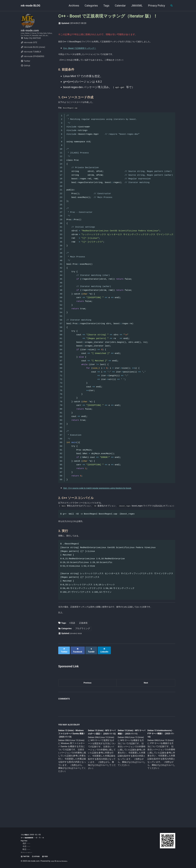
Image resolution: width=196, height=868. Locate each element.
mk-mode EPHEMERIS (32, 65)
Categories (89, 6)
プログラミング (83, 662)
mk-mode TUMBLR (31, 60)
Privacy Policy (154, 6)
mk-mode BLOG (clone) (33, 56)
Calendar (118, 6)
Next (146, 715)
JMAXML (135, 6)
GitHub (25, 74)
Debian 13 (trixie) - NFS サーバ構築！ (129, 766)
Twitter (25, 70)
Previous (88, 715)
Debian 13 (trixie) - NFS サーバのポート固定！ (101, 768)
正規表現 (83, 657)
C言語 (72, 657)
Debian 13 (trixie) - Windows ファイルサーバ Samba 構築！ (71, 768)
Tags (104, 6)
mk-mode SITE (29, 51)
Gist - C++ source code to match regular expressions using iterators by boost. (110, 503)
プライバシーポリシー (29, 852)
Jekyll (53, 861)
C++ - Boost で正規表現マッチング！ (86, 54)
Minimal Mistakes (65, 861)
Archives (72, 6)
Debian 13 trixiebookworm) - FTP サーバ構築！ (159, 767)
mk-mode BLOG (30, 6)
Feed (52, 856)
